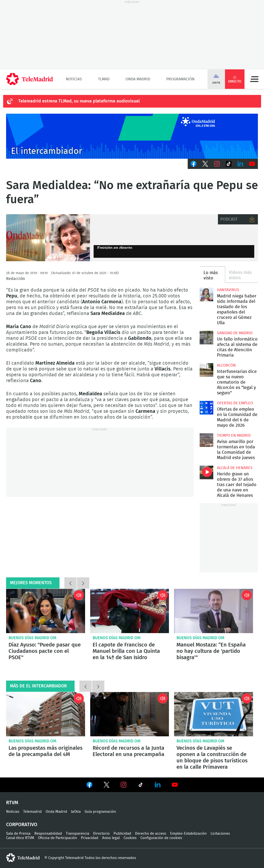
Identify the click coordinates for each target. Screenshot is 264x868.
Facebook (194, 164)
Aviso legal (111, 838)
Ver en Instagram (124, 785)
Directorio (101, 834)
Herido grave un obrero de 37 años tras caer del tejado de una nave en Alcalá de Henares (206, 472)
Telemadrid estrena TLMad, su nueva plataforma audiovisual (79, 101)
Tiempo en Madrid (234, 435)
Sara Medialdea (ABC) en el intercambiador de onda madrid (48, 238)
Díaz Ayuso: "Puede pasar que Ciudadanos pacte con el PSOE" (46, 611)
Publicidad (122, 834)
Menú (254, 79)
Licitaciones (220, 834)
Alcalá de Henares (235, 468)
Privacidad (90, 838)
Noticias (74, 79)
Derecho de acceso (151, 834)
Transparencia (78, 834)
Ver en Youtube (175, 785)
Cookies (130, 838)
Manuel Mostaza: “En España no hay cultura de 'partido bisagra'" (214, 611)
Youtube (252, 164)
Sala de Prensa (18, 834)
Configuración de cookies (161, 838)
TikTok (229, 164)
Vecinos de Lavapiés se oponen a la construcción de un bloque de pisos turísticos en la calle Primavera (214, 714)
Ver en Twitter (107, 786)
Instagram (217, 164)
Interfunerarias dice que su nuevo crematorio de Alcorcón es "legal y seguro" (206, 370)
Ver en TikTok (141, 786)
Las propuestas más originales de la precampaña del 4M (46, 714)
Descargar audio (252, 219)
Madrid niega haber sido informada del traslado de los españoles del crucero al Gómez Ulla (206, 295)
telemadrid (23, 858)
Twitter (205, 164)
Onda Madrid (138, 79)
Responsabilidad (48, 834)
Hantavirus (228, 290)
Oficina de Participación (58, 838)
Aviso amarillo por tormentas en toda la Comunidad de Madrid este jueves (206, 440)
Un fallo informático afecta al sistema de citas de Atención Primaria (206, 338)
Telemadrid (32, 812)
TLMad (104, 79)
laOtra (76, 812)
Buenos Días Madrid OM (32, 638)
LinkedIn (240, 164)
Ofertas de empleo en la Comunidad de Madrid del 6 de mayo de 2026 (206, 408)
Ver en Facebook (89, 786)
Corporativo (22, 825)
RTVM (12, 803)
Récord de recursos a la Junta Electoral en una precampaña (130, 714)
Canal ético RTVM (20, 838)
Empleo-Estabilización (188, 834)
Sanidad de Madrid (235, 333)
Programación (180, 79)
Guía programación (100, 812)
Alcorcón (226, 365)
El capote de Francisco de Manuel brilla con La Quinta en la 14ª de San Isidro (130, 611)
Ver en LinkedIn (158, 785)
